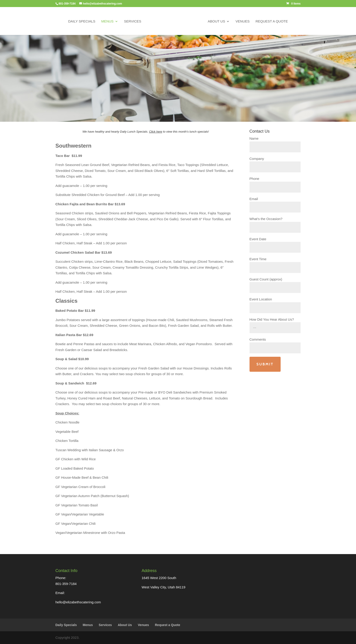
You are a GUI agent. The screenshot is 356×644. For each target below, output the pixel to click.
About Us (216, 21)
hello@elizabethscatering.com (78, 602)
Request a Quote (272, 21)
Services (133, 21)
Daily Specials (82, 21)
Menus (107, 21)
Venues (243, 21)
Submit (265, 364)
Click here (156, 132)
